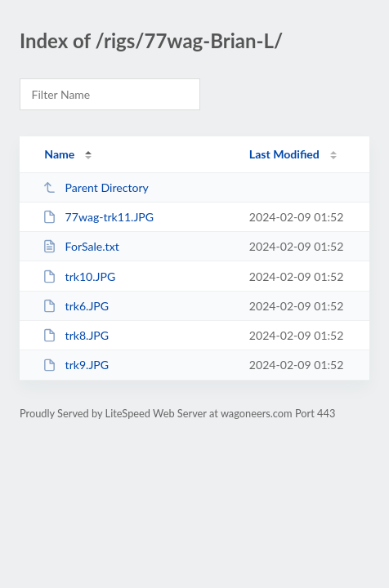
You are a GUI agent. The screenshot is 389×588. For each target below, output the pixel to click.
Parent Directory (96, 187)
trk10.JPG (79, 276)
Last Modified (284, 154)
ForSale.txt (81, 246)
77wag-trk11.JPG (98, 217)
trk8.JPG (76, 335)
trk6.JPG (76, 306)
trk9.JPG (76, 365)
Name (59, 154)
